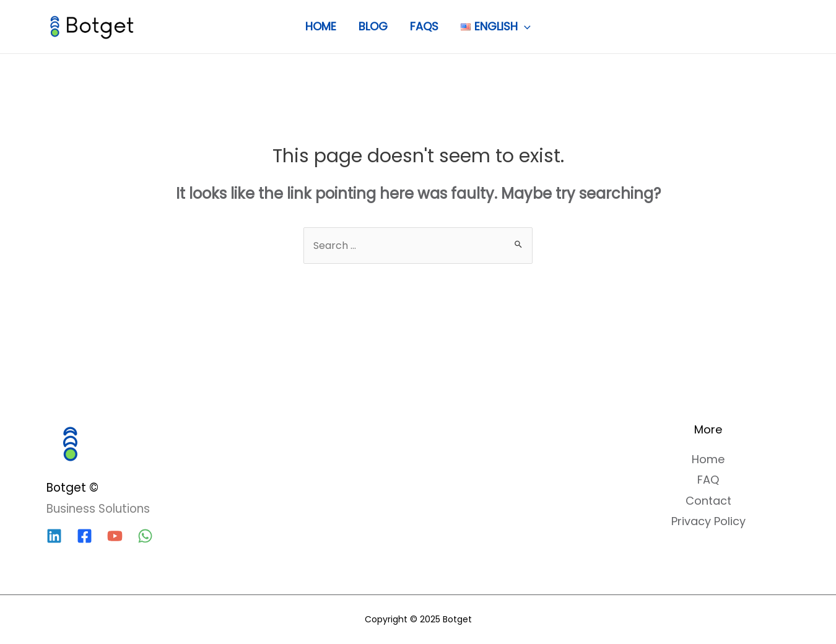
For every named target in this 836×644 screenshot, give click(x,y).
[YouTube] (115, 536)
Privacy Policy (708, 521)
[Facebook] (85, 536)
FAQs (424, 26)
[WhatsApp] (145, 536)
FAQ (708, 480)
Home (321, 26)
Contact (708, 501)
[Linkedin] (54, 536)
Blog (373, 26)
